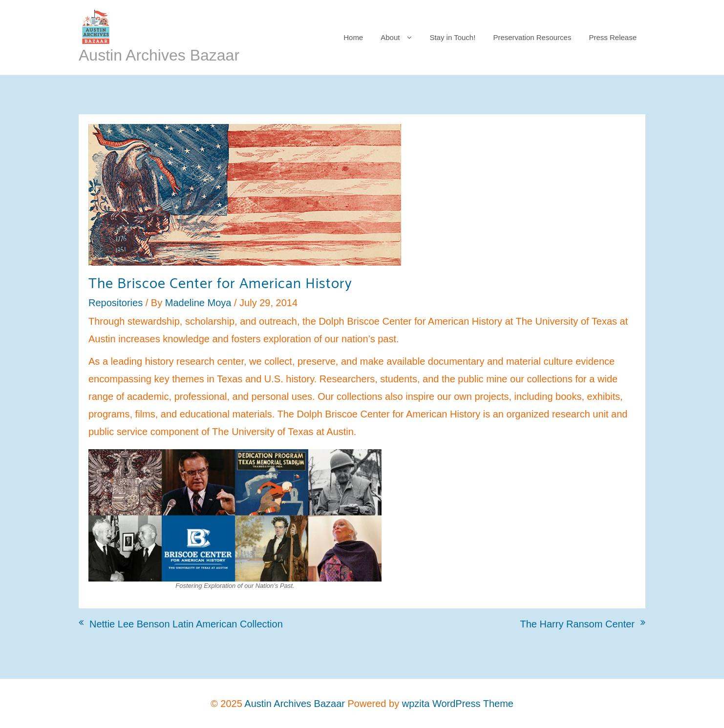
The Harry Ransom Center (577, 624)
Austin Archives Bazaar (159, 55)
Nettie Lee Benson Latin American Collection (186, 624)
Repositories (116, 303)
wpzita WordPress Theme (458, 704)
